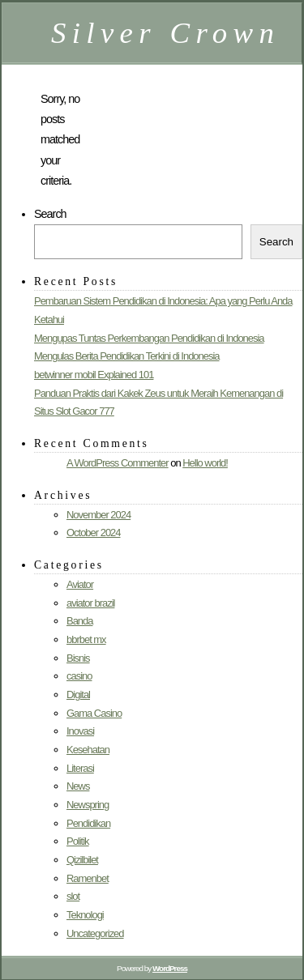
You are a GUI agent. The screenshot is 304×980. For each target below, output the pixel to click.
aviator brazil (90, 603)
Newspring (88, 805)
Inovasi (80, 731)
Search (50, 214)
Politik (78, 841)
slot (73, 896)
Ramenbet (88, 878)
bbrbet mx (86, 639)
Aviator (80, 584)
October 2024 (94, 533)
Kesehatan (88, 750)
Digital (78, 695)
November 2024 (98, 515)
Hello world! (205, 463)
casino (79, 676)
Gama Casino (94, 713)
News (78, 786)
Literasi (80, 768)
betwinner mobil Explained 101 (94, 375)
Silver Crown (165, 33)
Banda (79, 621)
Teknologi (85, 915)
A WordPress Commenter (118, 463)
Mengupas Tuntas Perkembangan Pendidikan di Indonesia (149, 338)
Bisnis (78, 658)
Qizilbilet (82, 860)
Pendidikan (88, 823)
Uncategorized (95, 933)
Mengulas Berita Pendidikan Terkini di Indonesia (127, 356)
